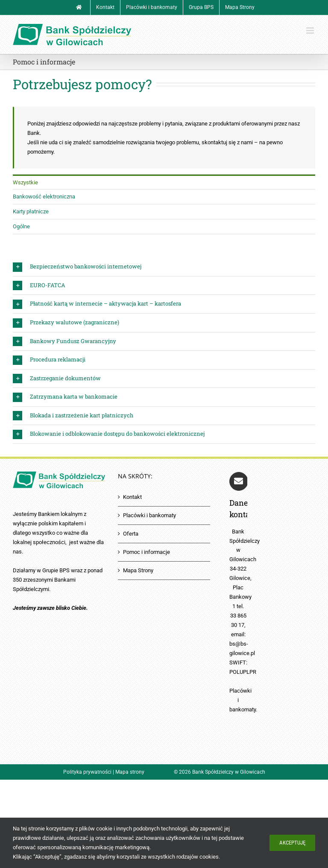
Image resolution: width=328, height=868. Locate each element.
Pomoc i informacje (146, 552)
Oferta (131, 534)
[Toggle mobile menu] (311, 31)
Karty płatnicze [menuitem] (31, 211)
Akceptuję (292, 843)
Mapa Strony (138, 570)
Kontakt (132, 497)
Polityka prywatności (87, 772)
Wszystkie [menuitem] (25, 182)
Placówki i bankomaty (149, 515)
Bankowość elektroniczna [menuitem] (44, 197)
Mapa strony (130, 772)
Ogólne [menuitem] (21, 226)
